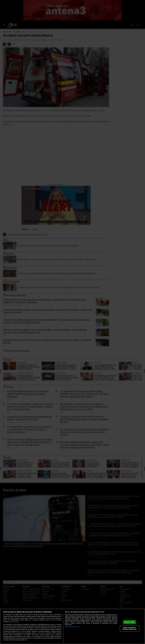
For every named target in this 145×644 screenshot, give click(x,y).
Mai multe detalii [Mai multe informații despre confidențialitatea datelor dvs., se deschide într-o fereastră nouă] (14, 622)
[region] (72, 626)
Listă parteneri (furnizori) (72, 627)
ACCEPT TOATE (130, 622)
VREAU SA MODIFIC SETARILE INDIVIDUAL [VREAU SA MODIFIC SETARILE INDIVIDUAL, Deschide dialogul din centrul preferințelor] (130, 629)
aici (37, 633)
